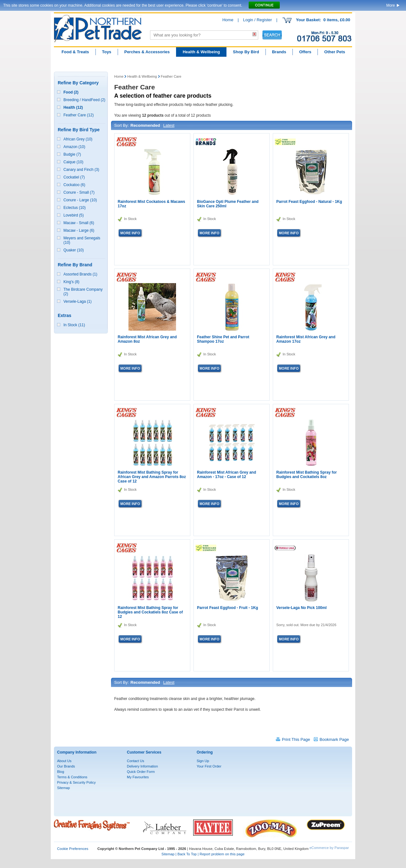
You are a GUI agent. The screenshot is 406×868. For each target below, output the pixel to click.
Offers (305, 52)
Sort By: (121, 125)
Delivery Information (142, 766)
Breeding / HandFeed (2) (84, 100)
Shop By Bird (246, 52)
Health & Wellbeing (201, 52)
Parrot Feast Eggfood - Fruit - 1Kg (228, 608)
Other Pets (335, 52)
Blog (61, 772)
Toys (106, 52)
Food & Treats (75, 52)
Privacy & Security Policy (76, 782)
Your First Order (209, 766)
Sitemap (63, 788)
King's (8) (71, 282)
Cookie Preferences (73, 849)
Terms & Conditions (72, 777)
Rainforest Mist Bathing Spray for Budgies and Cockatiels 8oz (307, 475)
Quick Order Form (141, 772)
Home (228, 20)
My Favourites (138, 777)
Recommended (145, 125)
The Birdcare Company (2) (83, 292)
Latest (169, 125)
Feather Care (171, 76)
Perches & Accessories (147, 52)
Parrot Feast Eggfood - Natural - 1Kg (309, 202)
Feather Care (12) (79, 115)
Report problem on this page (222, 854)
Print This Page (296, 739)
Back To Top (187, 854)
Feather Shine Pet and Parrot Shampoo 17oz (223, 339)
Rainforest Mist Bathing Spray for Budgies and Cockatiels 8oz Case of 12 (150, 612)
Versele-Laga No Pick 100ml (301, 608)
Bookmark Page (334, 739)
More (391, 5)
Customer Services (144, 752)
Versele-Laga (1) (78, 301)
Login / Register (257, 20)
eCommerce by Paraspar (329, 848)
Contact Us (135, 761)
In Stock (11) (74, 325)
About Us (64, 761)
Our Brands (66, 766)
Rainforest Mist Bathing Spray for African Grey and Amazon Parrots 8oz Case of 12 (152, 477)
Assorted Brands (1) (80, 274)
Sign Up (203, 761)
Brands (279, 52)
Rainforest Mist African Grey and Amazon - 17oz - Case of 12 (226, 475)
